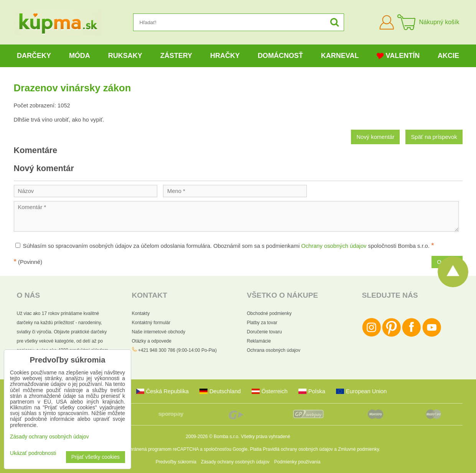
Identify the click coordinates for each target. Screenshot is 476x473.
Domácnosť (280, 56)
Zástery (176, 56)
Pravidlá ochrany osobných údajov (298, 449)
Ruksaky (125, 56)
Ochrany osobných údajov (334, 246)
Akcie (448, 56)
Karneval (340, 56)
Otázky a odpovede (152, 341)
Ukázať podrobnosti (33, 453)
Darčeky (34, 56)
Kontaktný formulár (151, 323)
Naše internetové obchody (159, 332)
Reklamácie (259, 341)
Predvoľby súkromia (176, 462)
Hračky (225, 56)
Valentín (398, 56)
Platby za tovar (262, 323)
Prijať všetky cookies (96, 457)
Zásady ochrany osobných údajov (235, 462)
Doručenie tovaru (264, 332)
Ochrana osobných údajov (274, 350)
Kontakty (141, 313)
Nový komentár (375, 137)
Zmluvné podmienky (358, 449)
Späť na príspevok (434, 137)
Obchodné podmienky (269, 313)
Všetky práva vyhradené (266, 437)
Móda (80, 56)
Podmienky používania (297, 462)
